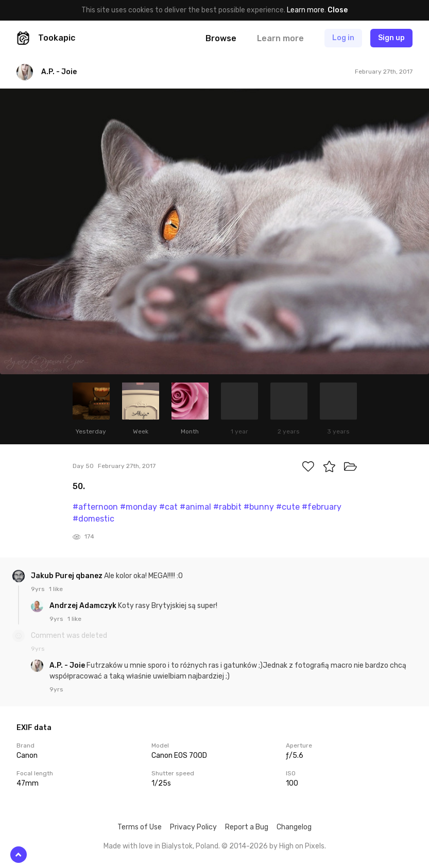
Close (338, 10)
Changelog (294, 827)
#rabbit (227, 507)
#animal (195, 507)
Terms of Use (140, 827)
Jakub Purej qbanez (67, 576)
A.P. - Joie (68, 665)
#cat (168, 507)
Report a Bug (247, 827)
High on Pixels (302, 846)
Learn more (306, 10)
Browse (221, 38)
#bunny (259, 507)
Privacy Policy (193, 827)
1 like (56, 589)
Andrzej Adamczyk (84, 606)
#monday (139, 507)
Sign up (391, 38)
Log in (343, 38)
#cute (288, 507)
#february (322, 507)
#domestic (93, 519)
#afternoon (95, 507)
